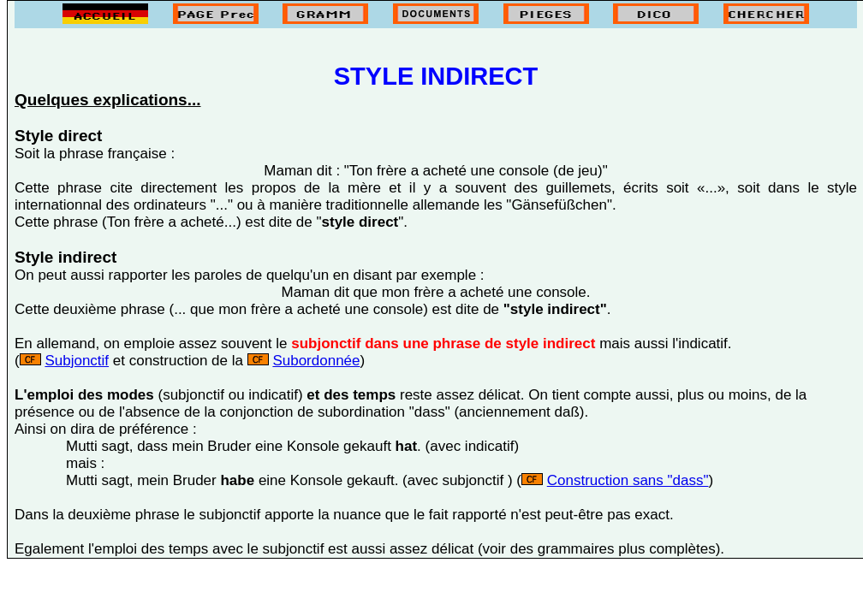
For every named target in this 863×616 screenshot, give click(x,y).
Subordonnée (316, 361)
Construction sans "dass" (628, 480)
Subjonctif (77, 361)
